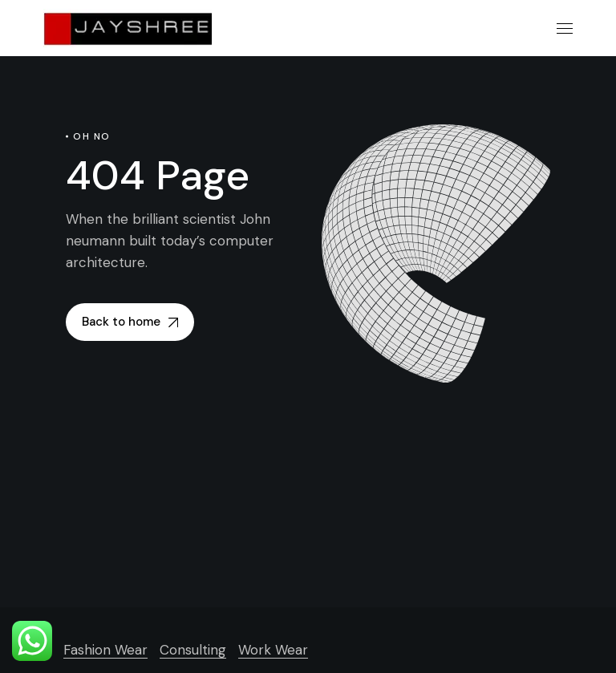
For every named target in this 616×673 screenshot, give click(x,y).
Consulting (193, 650)
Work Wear (273, 650)
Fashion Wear (105, 650)
